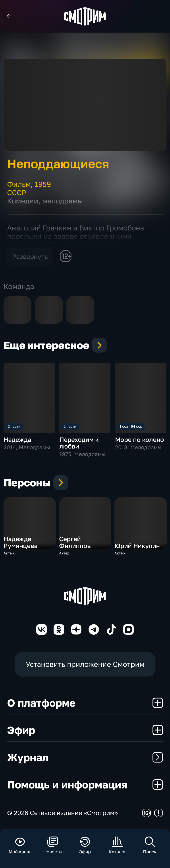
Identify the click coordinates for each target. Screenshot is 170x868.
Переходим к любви (79, 443)
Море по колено (140, 440)
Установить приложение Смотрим (85, 664)
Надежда (17, 440)
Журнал (85, 757)
